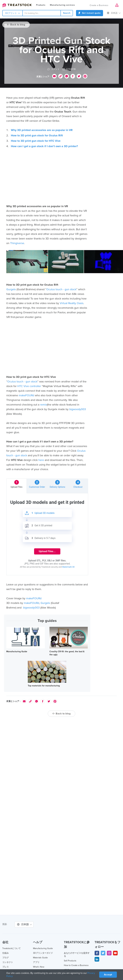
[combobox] (42, 13)
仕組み (6, 953)
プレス (6, 967)
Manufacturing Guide (17, 652)
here (41, 460)
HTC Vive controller (29, 386)
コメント (54, 69)
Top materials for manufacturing (44, 686)
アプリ (36, 962)
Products (41, 5)
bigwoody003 (78, 409)
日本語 (114, 13)
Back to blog (16, 25)
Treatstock (17, 5)
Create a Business (99, 5)
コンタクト (8, 962)
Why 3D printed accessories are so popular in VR (42, 130)
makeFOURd (26, 395)
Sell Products (70, 961)
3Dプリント (13, 13)
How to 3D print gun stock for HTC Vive (36, 141)
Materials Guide (40, 958)
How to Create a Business (76, 965)
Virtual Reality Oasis (72, 303)
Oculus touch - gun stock (61, 289)
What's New (39, 967)
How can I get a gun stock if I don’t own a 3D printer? (44, 146)
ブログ (6, 958)
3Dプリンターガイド (43, 953)
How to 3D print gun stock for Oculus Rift (37, 135)
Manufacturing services (62, 5)
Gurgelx (11, 289)
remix (43, 405)
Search (67, 13)
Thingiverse (17, 243)
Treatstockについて (12, 948)
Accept (108, 975)
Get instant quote (90, 13)
